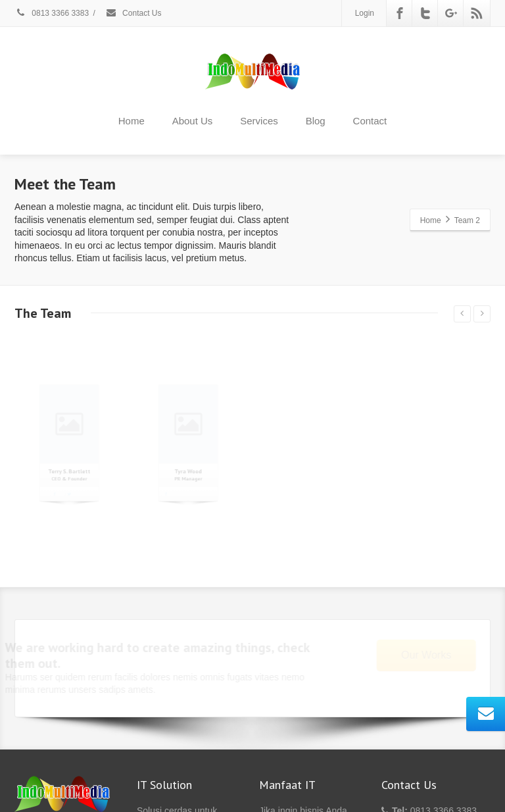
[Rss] (477, 13)
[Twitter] (425, 13)
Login (365, 13)
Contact (370, 121)
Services (259, 121)
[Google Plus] (451, 13)
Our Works (417, 655)
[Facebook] (400, 13)
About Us (193, 121)
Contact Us (133, 13)
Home (132, 121)
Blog (316, 121)
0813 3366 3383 (52, 13)
